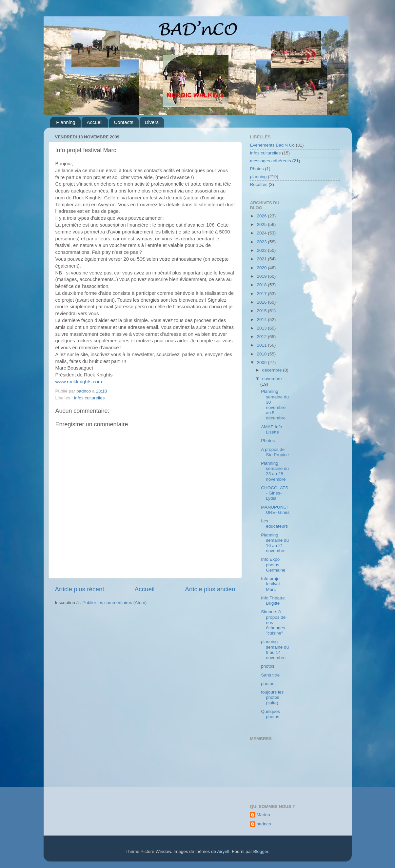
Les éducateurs (274, 524)
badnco (264, 824)
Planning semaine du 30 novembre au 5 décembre (275, 405)
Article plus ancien (210, 589)
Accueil (94, 122)
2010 (262, 354)
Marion (263, 815)
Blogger (261, 851)
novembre (272, 379)
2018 (262, 285)
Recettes (259, 184)
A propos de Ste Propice (275, 452)
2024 (262, 233)
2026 (262, 216)
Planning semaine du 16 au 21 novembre (275, 543)
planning (258, 177)
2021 (262, 259)
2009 (262, 363)
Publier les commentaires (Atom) (115, 603)
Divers (152, 122)
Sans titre (270, 675)
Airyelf (223, 851)
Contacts (124, 122)
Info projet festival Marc (271, 584)
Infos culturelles (89, 398)
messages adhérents (271, 161)
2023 (262, 242)
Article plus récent (80, 589)
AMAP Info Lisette (271, 429)
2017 (262, 294)
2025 (262, 224)
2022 (262, 250)
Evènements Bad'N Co (272, 145)
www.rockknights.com (79, 382)
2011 (262, 345)
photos (268, 666)
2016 (262, 302)
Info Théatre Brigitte (273, 601)
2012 (262, 337)
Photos (257, 169)
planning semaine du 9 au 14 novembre (275, 650)
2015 (262, 311)
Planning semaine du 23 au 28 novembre (275, 471)
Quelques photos (270, 714)
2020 (262, 268)
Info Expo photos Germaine (273, 565)
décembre (273, 370)
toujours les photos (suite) (272, 697)
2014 (262, 320)
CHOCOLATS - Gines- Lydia (275, 493)
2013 (262, 328)
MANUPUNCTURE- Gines (275, 510)
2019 (262, 276)
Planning (66, 122)
